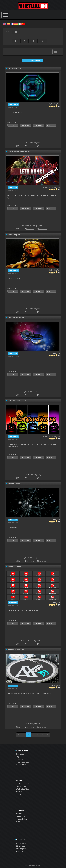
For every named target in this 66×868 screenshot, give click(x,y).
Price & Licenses (22, 762)
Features (19, 759)
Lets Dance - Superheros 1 (20, 152)
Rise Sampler (14, 235)
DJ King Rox (56, 104)
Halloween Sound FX (17, 401)
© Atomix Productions (33, 865)
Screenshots (21, 764)
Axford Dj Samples (16, 650)
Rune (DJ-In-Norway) (52, 187)
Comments (30, 146)
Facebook (21, 844)
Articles (19, 792)
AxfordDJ (56, 685)
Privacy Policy (22, 819)
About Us (20, 814)
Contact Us (21, 816)
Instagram (21, 849)
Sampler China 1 (15, 567)
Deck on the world (16, 318)
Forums (19, 794)
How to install (43, 146)
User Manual (21, 787)
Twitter (20, 851)
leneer (58, 353)
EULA (18, 822)
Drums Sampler (15, 69)
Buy (18, 757)
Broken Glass (14, 484)
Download (20, 754)
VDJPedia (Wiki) (22, 789)
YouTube (21, 846)
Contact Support (23, 784)
